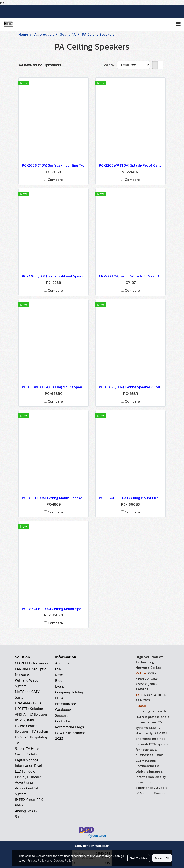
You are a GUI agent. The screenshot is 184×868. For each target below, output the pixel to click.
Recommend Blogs (69, 727)
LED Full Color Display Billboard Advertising (28, 777)
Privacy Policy (37, 860)
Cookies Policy (63, 860)
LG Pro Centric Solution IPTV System (31, 729)
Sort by (110, 65)
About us (62, 663)
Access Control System (26, 791)
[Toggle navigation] (178, 24)
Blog (59, 681)
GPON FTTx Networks (31, 663)
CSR (58, 669)
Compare (55, 180)
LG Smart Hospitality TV (31, 740)
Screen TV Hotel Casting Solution (28, 751)
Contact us (63, 721)
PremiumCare (66, 704)
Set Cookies (139, 858)
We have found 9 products (40, 65)
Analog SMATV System (26, 814)
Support (61, 715)
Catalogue (63, 710)
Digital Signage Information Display (30, 763)
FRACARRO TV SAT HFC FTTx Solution (29, 706)
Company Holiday (69, 692)
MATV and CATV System (27, 695)
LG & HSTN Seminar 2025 (70, 736)
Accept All (162, 858)
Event (60, 686)
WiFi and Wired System (27, 683)
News (59, 675)
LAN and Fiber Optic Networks (30, 672)
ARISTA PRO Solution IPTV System (31, 717)
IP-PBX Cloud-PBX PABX (29, 803)
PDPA (59, 698)
